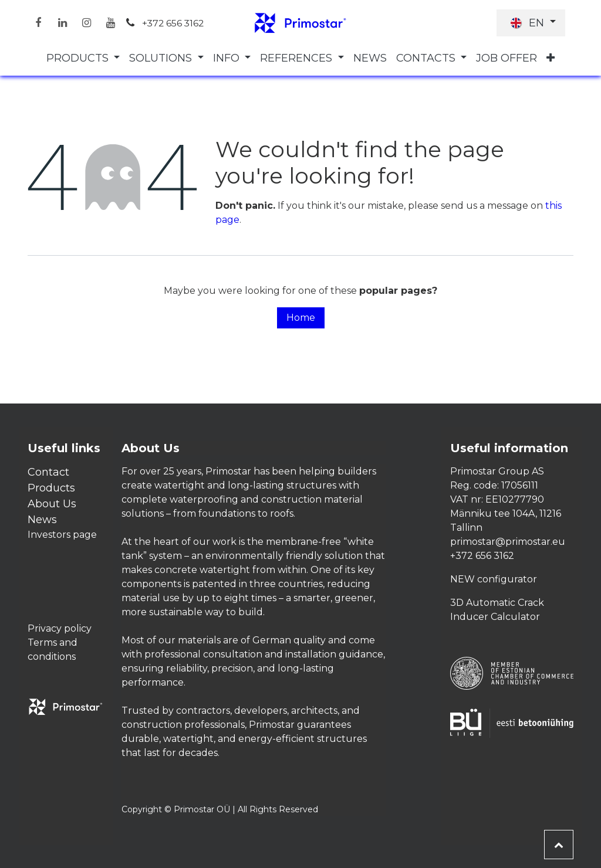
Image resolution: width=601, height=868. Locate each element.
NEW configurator (494, 579)
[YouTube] (110, 23)
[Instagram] (86, 23)
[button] (559, 845)
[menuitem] (83, 58)
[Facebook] (38, 23)
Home (301, 318)
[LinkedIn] (62, 23)
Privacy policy (60, 628)
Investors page (62, 535)
